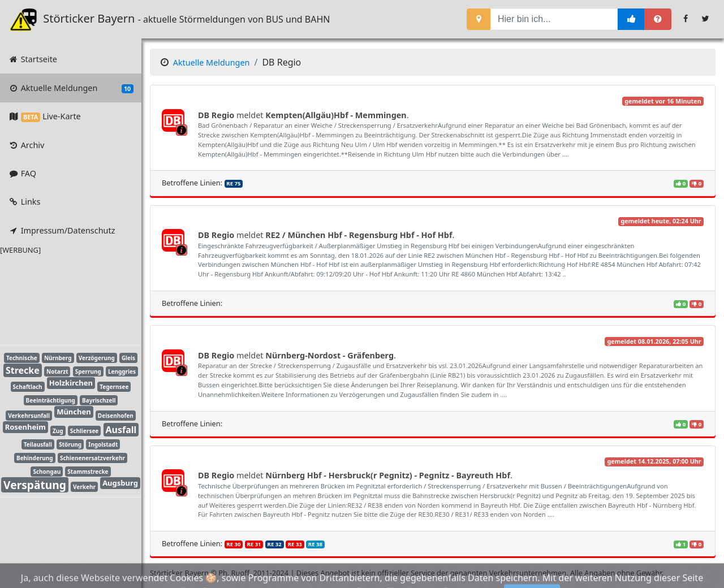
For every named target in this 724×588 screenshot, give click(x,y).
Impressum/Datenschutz (61, 230)
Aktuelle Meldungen (70, 88)
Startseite (33, 59)
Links (24, 202)
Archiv (26, 145)
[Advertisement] (62, 298)
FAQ (22, 173)
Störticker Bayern (80, 19)
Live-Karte (44, 116)
